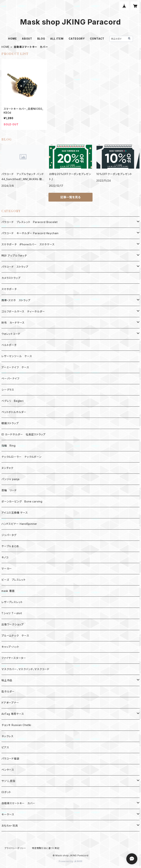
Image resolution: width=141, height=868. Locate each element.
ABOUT (27, 39)
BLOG (41, 39)
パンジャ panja (10, 479)
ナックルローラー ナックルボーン (21, 457)
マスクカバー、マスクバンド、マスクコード (25, 669)
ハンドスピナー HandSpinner (19, 524)
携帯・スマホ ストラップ (16, 300)
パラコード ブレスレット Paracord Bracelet (30, 222)
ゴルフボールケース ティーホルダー (23, 311)
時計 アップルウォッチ (14, 256)
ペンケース (8, 770)
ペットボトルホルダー (14, 412)
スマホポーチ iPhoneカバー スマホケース (28, 244)
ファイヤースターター (14, 658)
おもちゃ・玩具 (10, 826)
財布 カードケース (13, 323)
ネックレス (8, 736)
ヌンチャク (7, 468)
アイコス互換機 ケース (15, 513)
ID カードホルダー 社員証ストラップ (23, 434)
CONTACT (97, 39)
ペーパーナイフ (10, 378)
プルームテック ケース (15, 636)
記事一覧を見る (70, 197)
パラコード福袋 (10, 759)
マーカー (7, 568)
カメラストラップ (11, 278)
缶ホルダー (8, 691)
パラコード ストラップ (15, 267)
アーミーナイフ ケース (15, 367)
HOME (12, 39)
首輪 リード (9, 490)
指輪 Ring (9, 446)
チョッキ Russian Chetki (16, 725)
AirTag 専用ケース (13, 714)
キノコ (5, 557)
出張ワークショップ (13, 624)
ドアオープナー (10, 703)
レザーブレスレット (12, 602)
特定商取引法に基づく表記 (46, 848)
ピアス (5, 747)
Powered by (70, 861)
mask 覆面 (8, 591)
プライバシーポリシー (15, 848)
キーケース (8, 814)
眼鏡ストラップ (10, 423)
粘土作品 (7, 680)
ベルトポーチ (9, 345)
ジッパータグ (9, 535)
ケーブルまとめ (10, 546)
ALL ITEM (57, 39)
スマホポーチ (9, 289)
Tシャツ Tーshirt (12, 613)
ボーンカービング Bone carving (22, 501)
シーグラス (8, 390)
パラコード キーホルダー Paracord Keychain (30, 233)
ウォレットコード (11, 334)
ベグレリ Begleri (13, 401)
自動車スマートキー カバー (18, 803)
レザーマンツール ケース (17, 356)
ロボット (6, 792)
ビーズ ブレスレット (14, 580)
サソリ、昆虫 (8, 781)
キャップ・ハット (10, 647)
